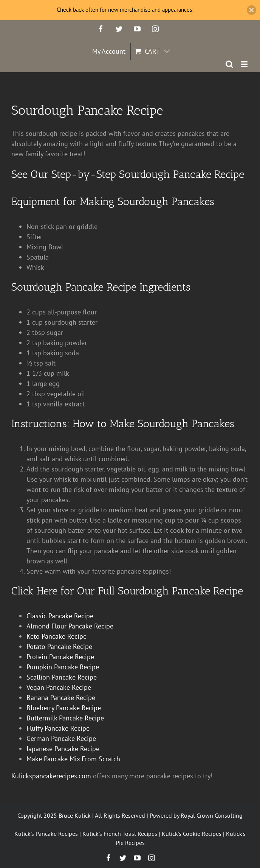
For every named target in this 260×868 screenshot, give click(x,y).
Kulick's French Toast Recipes (120, 834)
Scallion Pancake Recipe (62, 677)
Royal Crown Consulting (212, 815)
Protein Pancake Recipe (60, 657)
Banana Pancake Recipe (61, 698)
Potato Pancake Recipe (59, 646)
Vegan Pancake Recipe (59, 687)
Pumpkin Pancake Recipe (63, 667)
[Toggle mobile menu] (245, 64)
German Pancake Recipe (61, 738)
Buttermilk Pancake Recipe (65, 718)
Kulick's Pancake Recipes (46, 834)
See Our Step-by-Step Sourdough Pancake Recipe (128, 174)
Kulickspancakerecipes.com (51, 776)
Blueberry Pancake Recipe (64, 708)
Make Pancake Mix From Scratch (73, 759)
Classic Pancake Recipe (60, 616)
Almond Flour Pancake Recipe (70, 626)
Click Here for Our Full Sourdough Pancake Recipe (127, 591)
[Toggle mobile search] (229, 64)
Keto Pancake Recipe (56, 636)
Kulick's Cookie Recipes (192, 834)
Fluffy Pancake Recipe (58, 728)
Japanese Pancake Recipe (63, 749)
